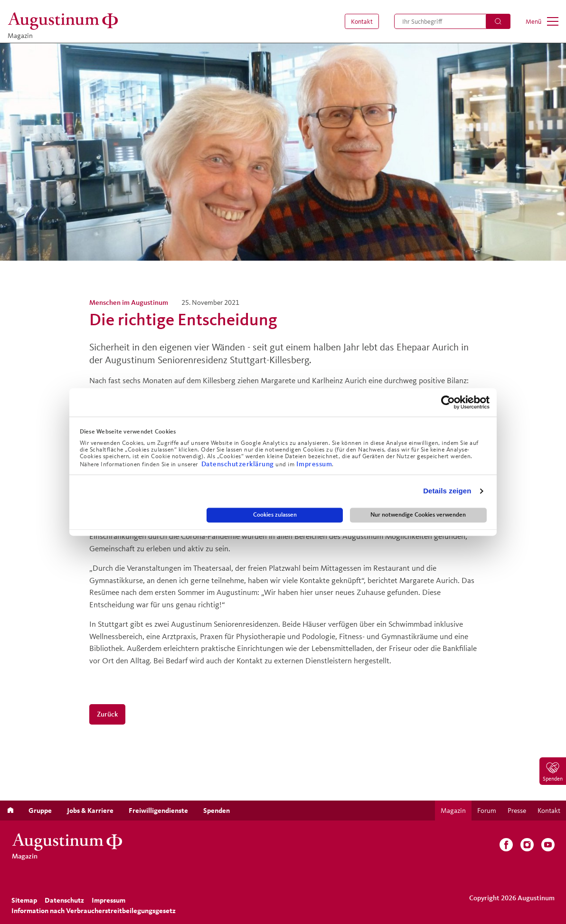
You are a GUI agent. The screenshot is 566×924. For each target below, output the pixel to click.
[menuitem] (360, 21)
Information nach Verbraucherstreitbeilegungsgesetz (94, 910)
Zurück (107, 714)
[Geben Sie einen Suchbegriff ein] (452, 21)
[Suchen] (498, 21)
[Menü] (542, 21)
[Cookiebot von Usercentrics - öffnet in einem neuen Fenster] (448, 402)
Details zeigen (447, 491)
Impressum (314, 464)
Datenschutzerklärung (239, 464)
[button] (360, 21)
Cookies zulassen (275, 515)
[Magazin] (66, 21)
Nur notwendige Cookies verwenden (418, 515)
